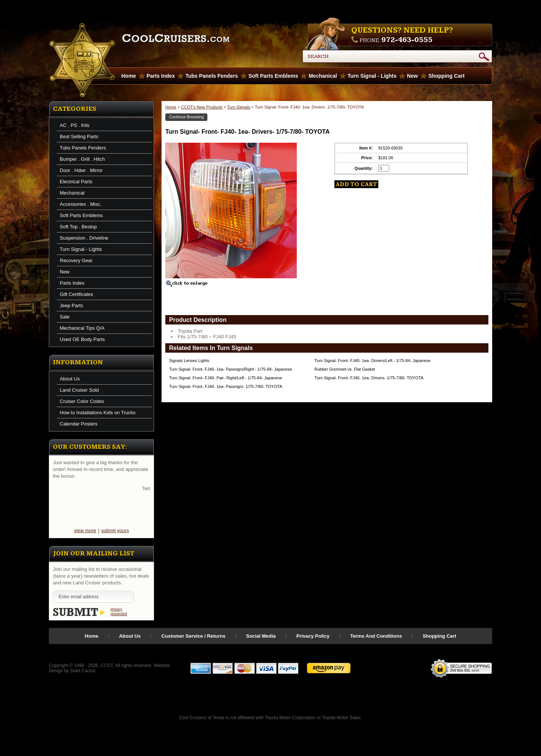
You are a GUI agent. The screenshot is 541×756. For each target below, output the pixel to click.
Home (171, 107)
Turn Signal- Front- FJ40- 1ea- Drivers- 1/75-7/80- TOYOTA (369, 378)
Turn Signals (239, 107)
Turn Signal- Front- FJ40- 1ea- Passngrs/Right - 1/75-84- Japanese (230, 369)
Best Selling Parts (79, 137)
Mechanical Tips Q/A (82, 328)
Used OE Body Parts (82, 339)
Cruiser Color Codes (82, 401)
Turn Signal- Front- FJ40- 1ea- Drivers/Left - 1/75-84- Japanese (373, 361)
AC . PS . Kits (75, 125)
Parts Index (161, 76)
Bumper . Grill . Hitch (82, 159)
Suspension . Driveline (84, 238)
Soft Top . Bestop (78, 227)
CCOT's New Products (202, 107)
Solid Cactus (83, 671)
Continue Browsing (186, 117)
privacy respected (119, 612)
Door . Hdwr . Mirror (81, 170)
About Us (70, 379)
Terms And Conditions (376, 636)
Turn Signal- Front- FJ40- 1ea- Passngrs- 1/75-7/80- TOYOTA (226, 386)
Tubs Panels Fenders (212, 76)
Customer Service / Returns (193, 636)
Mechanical (323, 76)
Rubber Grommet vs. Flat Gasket (345, 369)
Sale (65, 317)
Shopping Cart (446, 76)
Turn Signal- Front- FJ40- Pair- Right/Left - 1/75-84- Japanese (226, 378)
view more (85, 530)
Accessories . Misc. (81, 204)
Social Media (261, 636)
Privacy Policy (313, 636)
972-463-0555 (407, 40)
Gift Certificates (76, 294)
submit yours (115, 530)
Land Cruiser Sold (79, 390)
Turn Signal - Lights (372, 76)
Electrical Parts (76, 182)
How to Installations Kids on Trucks (98, 413)
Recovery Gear (76, 260)
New (412, 76)
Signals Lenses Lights (189, 361)
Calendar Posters (79, 424)
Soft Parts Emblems (273, 76)
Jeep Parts (71, 306)
